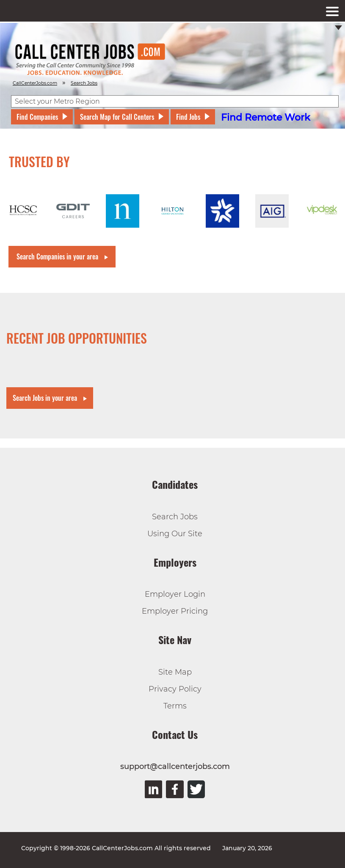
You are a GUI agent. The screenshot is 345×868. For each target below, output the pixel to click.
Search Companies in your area (57, 256)
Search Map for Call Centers (117, 117)
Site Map (175, 672)
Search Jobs (175, 517)
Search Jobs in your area (45, 398)
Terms (175, 706)
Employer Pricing (175, 611)
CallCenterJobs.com (35, 83)
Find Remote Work (266, 117)
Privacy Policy (175, 689)
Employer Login (175, 594)
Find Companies (37, 117)
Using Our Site (175, 534)
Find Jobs (188, 117)
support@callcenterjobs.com (175, 766)
